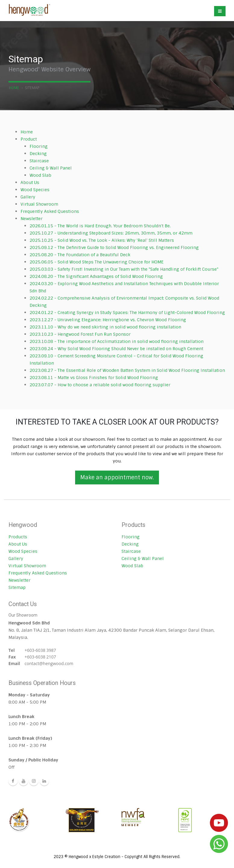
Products (18, 537)
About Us (30, 182)
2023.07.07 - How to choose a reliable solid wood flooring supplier (100, 385)
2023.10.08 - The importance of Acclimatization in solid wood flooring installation (117, 341)
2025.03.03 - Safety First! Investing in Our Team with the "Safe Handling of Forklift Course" (124, 269)
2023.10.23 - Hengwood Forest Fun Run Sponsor (80, 334)
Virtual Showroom (39, 204)
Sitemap (17, 587)
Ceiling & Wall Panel (51, 168)
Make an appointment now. (117, 478)
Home (14, 88)
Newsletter (32, 219)
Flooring (39, 146)
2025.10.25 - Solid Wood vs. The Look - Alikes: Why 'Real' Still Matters (102, 240)
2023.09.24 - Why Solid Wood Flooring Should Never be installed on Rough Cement (116, 349)
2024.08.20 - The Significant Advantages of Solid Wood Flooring (96, 276)
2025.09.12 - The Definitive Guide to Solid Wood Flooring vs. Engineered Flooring (114, 247)
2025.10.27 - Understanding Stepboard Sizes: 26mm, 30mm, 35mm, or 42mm (111, 233)
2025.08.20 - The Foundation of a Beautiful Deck (80, 255)
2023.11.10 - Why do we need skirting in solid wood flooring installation (105, 327)
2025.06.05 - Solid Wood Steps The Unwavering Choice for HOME (96, 262)
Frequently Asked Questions (50, 211)
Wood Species (35, 190)
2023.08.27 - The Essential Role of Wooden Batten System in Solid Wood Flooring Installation (127, 370)
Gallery (28, 197)
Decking (38, 154)
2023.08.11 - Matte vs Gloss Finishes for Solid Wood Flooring (94, 378)
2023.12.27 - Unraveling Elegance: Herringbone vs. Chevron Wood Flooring (108, 320)
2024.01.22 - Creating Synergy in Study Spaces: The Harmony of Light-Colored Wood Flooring (127, 313)
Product (29, 139)
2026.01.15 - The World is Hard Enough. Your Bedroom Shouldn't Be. (100, 226)
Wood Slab (40, 175)
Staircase (39, 161)
